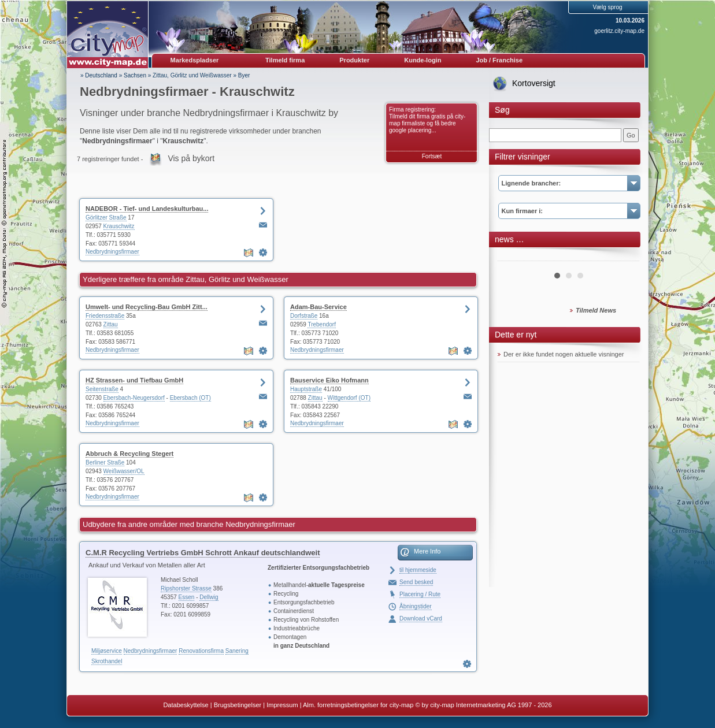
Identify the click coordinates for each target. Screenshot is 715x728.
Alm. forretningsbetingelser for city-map (358, 705)
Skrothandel (107, 661)
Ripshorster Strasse (186, 588)
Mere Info (427, 551)
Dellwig (209, 597)
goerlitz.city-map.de (619, 31)
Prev (513, 257)
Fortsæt (432, 156)
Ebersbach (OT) (190, 398)
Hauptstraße (306, 389)
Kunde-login (423, 60)
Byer (244, 75)
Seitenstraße (102, 389)
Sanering (237, 651)
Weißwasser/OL (124, 471)
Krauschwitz (119, 226)
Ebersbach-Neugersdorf (134, 398)
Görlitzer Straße (106, 218)
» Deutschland (99, 75)
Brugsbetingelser (238, 705)
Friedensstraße (105, 316)
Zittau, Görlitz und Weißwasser (192, 75)
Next (624, 257)
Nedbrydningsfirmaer (112, 252)
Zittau (111, 324)
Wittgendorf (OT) (349, 398)
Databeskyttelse (186, 705)
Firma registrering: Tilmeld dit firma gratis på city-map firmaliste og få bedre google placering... (427, 120)
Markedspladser (195, 60)
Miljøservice (107, 651)
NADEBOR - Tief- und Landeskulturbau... (147, 209)
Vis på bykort (191, 158)
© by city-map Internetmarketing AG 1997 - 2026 (483, 705)
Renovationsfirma (201, 651)
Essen (187, 597)
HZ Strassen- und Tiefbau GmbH (134, 380)
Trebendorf (322, 324)
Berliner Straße (105, 463)
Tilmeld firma (285, 60)
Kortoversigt (534, 83)
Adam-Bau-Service (318, 307)
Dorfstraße (304, 316)
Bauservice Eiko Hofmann (329, 380)
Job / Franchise (499, 60)
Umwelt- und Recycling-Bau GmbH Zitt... (147, 307)
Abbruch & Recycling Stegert (129, 454)
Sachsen (135, 75)
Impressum (282, 705)
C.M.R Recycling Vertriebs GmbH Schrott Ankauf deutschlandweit (203, 553)
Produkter (354, 60)
